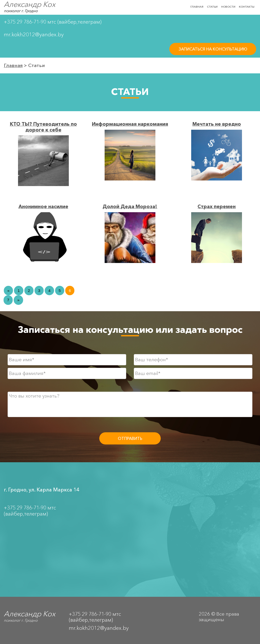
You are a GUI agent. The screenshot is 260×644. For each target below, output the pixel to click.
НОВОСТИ (228, 7)
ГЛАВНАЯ (197, 7)
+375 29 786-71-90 (25, 22)
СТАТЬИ (212, 7)
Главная (13, 65)
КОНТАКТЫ (247, 7)
